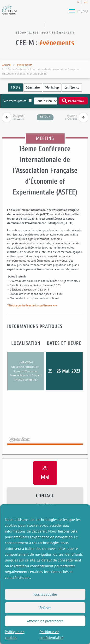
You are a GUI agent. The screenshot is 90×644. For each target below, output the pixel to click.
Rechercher (73, 101)
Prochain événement (71, 117)
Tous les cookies (45, 594)
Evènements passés (17, 101)
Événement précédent (19, 117)
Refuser (45, 608)
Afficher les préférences (45, 621)
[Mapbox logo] (19, 439)
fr (78, 2)
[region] (45, 421)
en (86, 2)
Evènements (25, 65)
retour (45, 116)
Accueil (6, 65)
